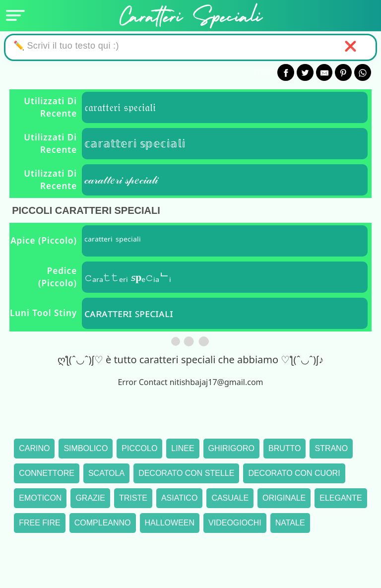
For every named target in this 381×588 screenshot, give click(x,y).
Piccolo (139, 448)
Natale (290, 523)
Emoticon (40, 498)
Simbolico (86, 448)
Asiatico (180, 498)
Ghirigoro (231, 448)
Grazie (90, 498)
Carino (34, 448)
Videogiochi (235, 523)
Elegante (341, 498)
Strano (331, 448)
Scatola (106, 473)
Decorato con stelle (186, 473)
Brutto (285, 448)
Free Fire (40, 523)
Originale (284, 498)
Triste (133, 498)
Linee (183, 448)
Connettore (47, 473)
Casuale (230, 498)
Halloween (170, 523)
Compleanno (103, 523)
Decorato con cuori (294, 473)
